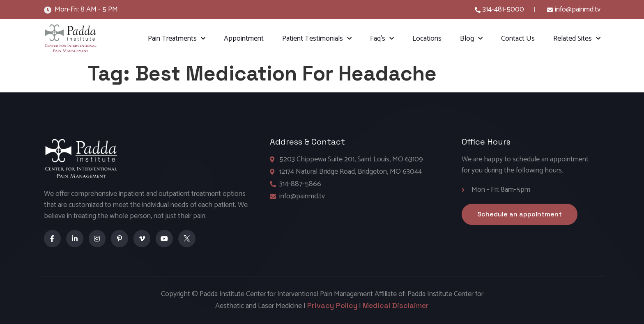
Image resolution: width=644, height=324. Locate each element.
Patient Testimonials (317, 39)
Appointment (244, 39)
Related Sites (577, 39)
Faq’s (382, 39)
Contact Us (518, 39)
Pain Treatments (177, 39)
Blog (471, 39)
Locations (427, 39)
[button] (520, 214)
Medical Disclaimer (396, 305)
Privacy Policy (332, 305)
